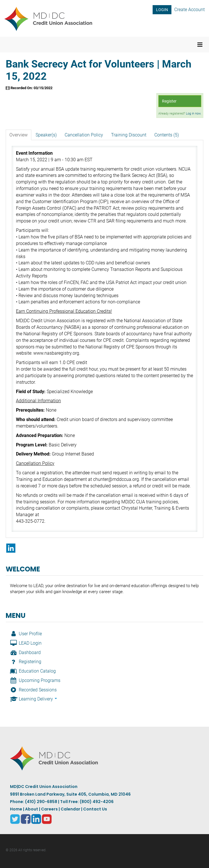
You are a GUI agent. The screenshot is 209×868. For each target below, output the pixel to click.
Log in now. (194, 114)
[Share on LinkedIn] (11, 548)
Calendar (70, 809)
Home (16, 809)
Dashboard (25, 652)
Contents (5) (167, 135)
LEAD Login (26, 643)
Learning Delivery (33, 699)
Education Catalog (33, 671)
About (32, 809)
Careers (49, 809)
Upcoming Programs (35, 680)
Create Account (189, 10)
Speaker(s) (46, 135)
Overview (19, 135)
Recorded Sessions (33, 690)
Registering (26, 662)
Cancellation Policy (84, 135)
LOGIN (162, 10)
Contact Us (95, 809)
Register (169, 101)
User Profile (26, 634)
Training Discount (129, 135)
